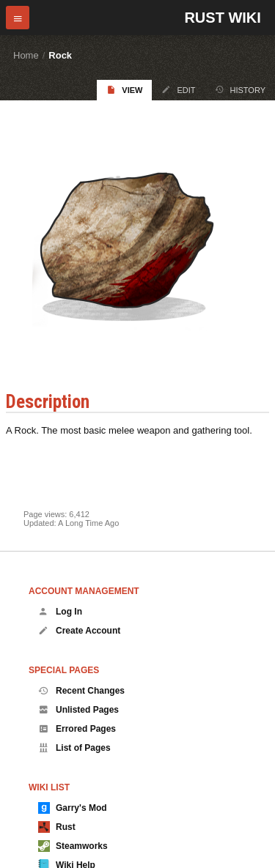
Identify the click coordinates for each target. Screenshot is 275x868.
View (124, 90)
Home (26, 55)
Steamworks (73, 846)
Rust (57, 827)
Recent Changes (81, 691)
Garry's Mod (73, 808)
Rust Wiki (222, 18)
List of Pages (74, 748)
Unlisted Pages (78, 710)
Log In (60, 612)
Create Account (79, 631)
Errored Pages (77, 729)
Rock (60, 55)
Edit (178, 90)
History (241, 90)
